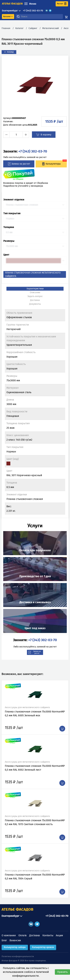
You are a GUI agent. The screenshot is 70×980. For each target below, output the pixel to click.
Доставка (35, 935)
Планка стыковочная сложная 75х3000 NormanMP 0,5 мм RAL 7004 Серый (35, 877)
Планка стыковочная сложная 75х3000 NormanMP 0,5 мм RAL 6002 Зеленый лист (35, 768)
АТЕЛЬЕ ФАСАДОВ (17, 909)
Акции (59, 935)
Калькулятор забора (15, 947)
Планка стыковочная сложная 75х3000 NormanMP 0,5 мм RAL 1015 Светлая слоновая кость (35, 822)
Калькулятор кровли (43, 947)
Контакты (48, 935)
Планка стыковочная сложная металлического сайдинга (33, 274)
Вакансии (15, 940)
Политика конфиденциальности (18, 956)
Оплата (23, 935)
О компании (9, 935)
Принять (62, 972)
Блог (4, 940)
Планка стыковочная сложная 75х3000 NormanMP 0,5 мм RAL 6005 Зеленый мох (35, 713)
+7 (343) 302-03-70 (33, 11)
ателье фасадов (12, 4)
